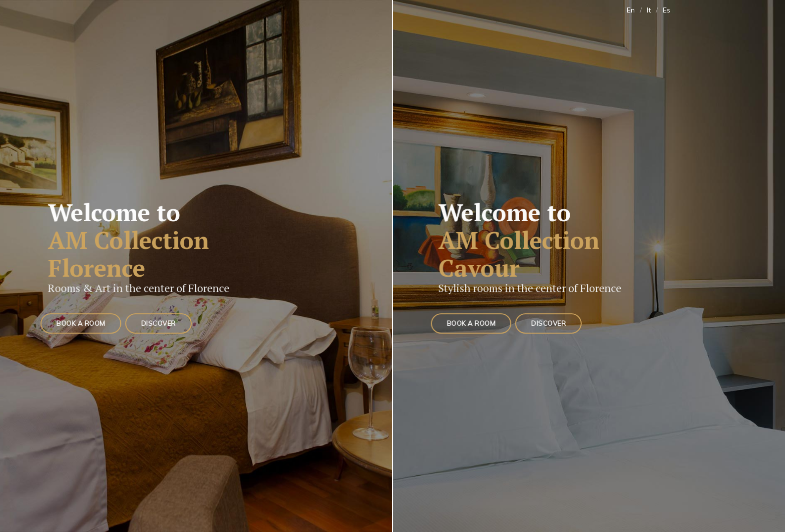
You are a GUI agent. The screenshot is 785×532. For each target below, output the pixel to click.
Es (667, 10)
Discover (158, 323)
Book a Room (82, 323)
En (631, 10)
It (649, 10)
